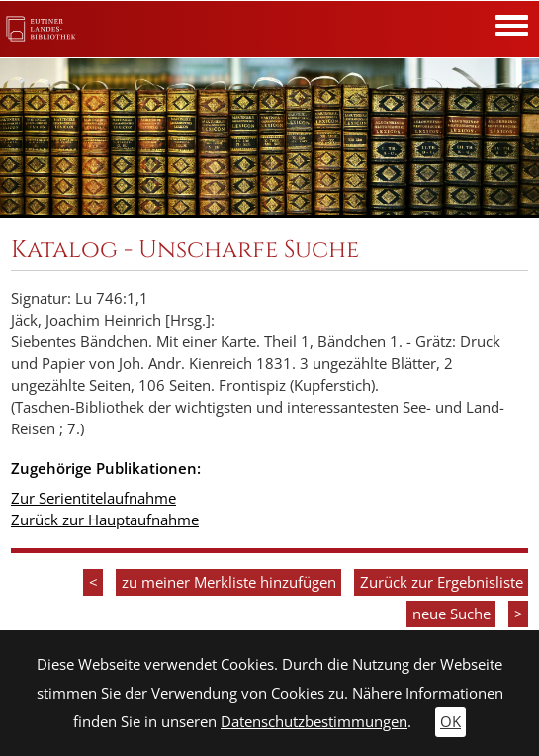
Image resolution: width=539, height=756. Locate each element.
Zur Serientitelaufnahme (93, 498)
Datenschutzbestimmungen (314, 722)
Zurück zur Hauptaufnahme (105, 520)
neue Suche (451, 614)
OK (450, 722)
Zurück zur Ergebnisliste (442, 582)
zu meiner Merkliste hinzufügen (229, 582)
